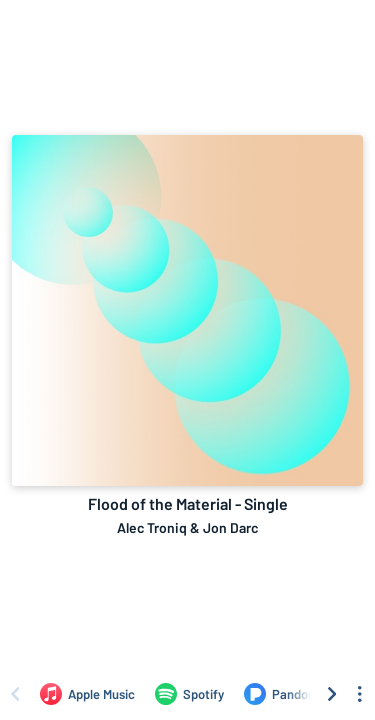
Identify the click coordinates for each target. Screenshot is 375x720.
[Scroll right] (332, 694)
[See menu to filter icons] (360, 694)
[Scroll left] (15, 694)
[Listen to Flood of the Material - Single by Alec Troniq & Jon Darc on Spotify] (189, 694)
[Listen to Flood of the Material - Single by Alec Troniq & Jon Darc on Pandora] (282, 694)
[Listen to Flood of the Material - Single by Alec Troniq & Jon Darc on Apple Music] (87, 694)
